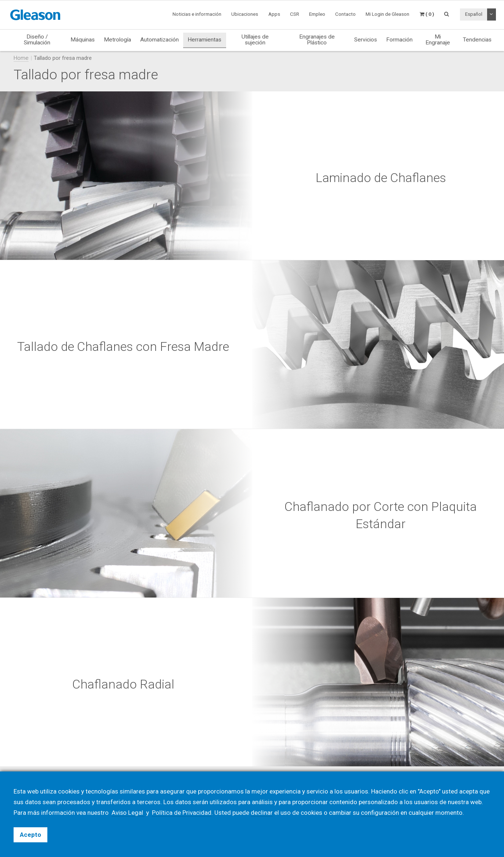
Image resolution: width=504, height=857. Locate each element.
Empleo (317, 14)
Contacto (345, 14)
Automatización (159, 40)
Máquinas (83, 40)
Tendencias (477, 40)
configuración (380, 813)
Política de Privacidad (182, 813)
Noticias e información (197, 14)
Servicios (366, 40)
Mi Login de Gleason (387, 14)
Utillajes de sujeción (255, 39)
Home (21, 58)
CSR (295, 14)
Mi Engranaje (438, 39)
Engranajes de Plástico (317, 39)
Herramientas (204, 40)
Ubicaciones (245, 14)
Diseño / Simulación (37, 39)
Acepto (30, 835)
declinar (262, 813)
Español (474, 14)
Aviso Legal (128, 813)
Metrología (117, 40)
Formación (399, 40)
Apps (274, 14)
